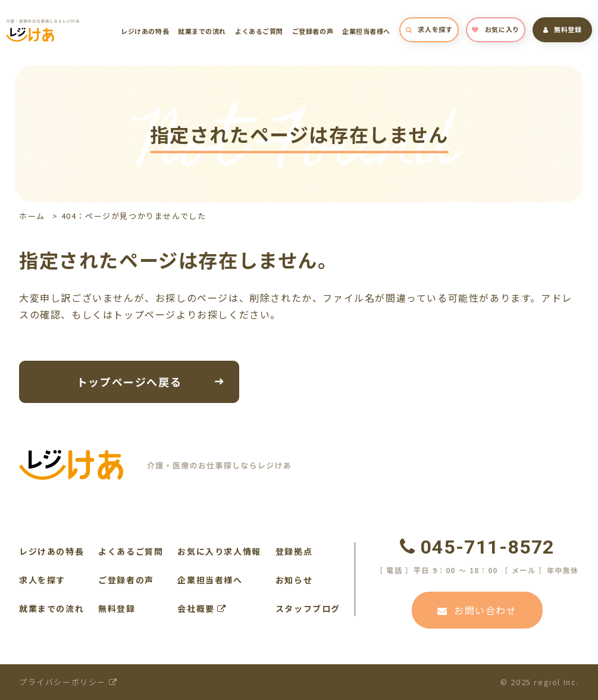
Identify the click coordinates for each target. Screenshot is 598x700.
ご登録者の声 (313, 31)
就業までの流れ (202, 31)
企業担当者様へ (366, 31)
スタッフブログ (308, 608)
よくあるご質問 (259, 31)
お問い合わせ (477, 610)
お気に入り (495, 29)
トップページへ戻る (129, 381)
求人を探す (429, 29)
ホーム (32, 216)
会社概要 (202, 608)
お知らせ (294, 580)
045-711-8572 (477, 547)
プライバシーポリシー (68, 682)
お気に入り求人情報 (219, 551)
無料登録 (563, 29)
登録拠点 (294, 551)
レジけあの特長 (145, 31)
